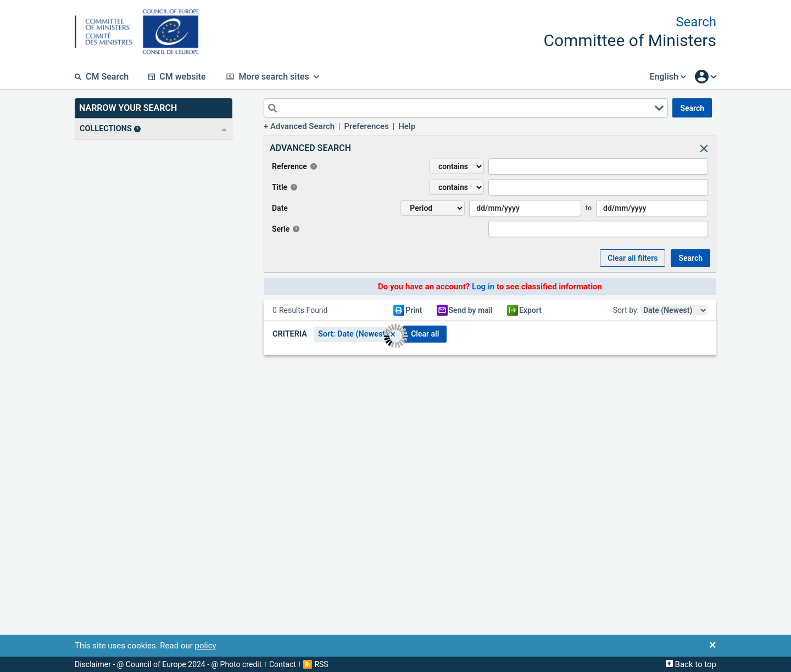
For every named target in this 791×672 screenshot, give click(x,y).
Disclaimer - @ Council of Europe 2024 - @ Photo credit (168, 664)
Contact (283, 664)
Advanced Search (302, 126)
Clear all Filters (633, 258)
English (668, 77)
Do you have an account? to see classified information (490, 287)
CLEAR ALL (425, 334)
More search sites (272, 77)
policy (205, 646)
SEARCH (692, 108)
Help (407, 126)
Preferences (366, 126)
